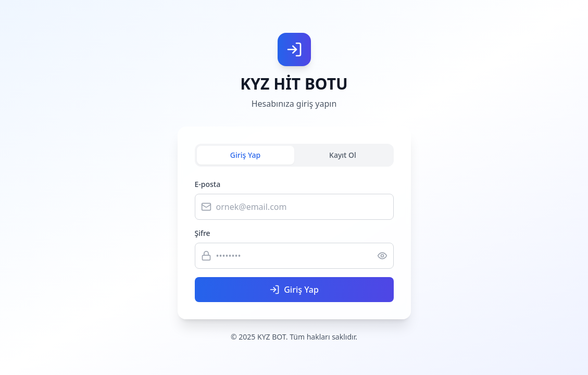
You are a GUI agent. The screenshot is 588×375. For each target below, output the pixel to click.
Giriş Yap (245, 155)
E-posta (208, 184)
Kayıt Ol (343, 155)
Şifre (203, 233)
